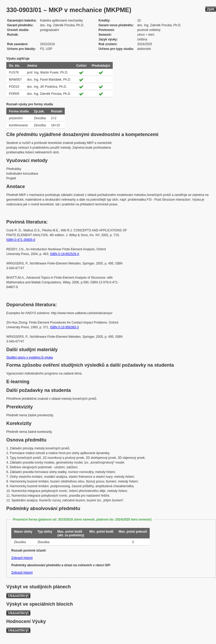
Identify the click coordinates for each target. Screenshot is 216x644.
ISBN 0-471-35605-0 (21, 240)
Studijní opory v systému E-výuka (29, 357)
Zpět (211, 9)
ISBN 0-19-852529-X (65, 254)
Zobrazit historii (22, 558)
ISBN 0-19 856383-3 (64, 327)
